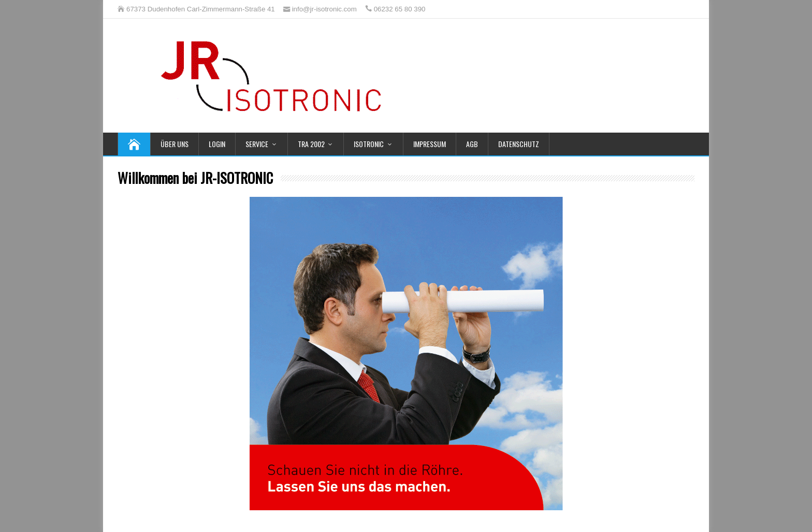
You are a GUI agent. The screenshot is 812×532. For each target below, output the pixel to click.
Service (257, 144)
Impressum (430, 144)
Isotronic (369, 144)
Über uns (175, 144)
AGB (472, 144)
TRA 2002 (311, 144)
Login (217, 144)
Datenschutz (519, 144)
